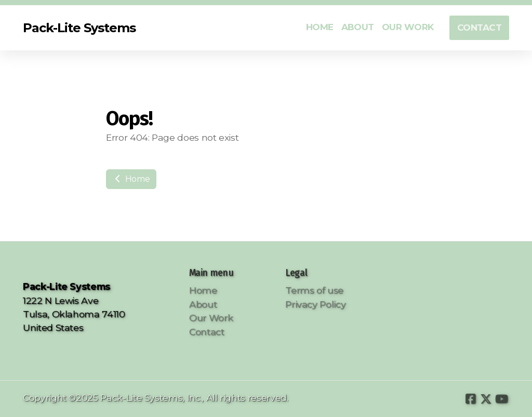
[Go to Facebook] (470, 399)
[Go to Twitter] (486, 399)
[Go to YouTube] (501, 399)
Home (131, 179)
